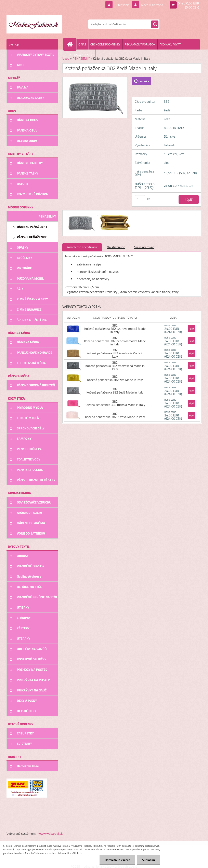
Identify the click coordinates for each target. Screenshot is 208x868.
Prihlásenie (122, 5)
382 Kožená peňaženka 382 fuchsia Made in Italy (115, 403)
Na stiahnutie (116, 247)
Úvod (66, 58)
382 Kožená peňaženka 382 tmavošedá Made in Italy (115, 366)
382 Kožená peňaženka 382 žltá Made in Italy (115, 378)
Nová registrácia (152, 5)
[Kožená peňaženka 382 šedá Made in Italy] (81, 214)
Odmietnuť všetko (117, 860)
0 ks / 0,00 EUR (188, 3)
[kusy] (140, 199)
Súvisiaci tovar (144, 247)
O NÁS (82, 44)
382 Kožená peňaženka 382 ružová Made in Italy (115, 415)
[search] (155, 24)
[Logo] (34, 24)
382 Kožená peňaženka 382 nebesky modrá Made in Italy (115, 341)
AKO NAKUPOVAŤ (170, 44)
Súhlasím (148, 860)
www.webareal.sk (51, 833)
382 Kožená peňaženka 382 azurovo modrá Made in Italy (115, 329)
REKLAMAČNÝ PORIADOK (140, 44)
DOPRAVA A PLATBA (81, 55)
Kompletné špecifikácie (82, 247)
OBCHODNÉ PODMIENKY (105, 44)
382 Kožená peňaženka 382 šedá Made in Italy (115, 391)
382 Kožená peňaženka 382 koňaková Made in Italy (115, 353)
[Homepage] (71, 44)
